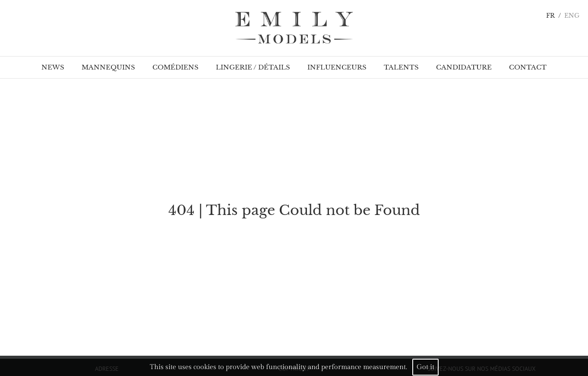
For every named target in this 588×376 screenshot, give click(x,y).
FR (550, 16)
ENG (572, 16)
